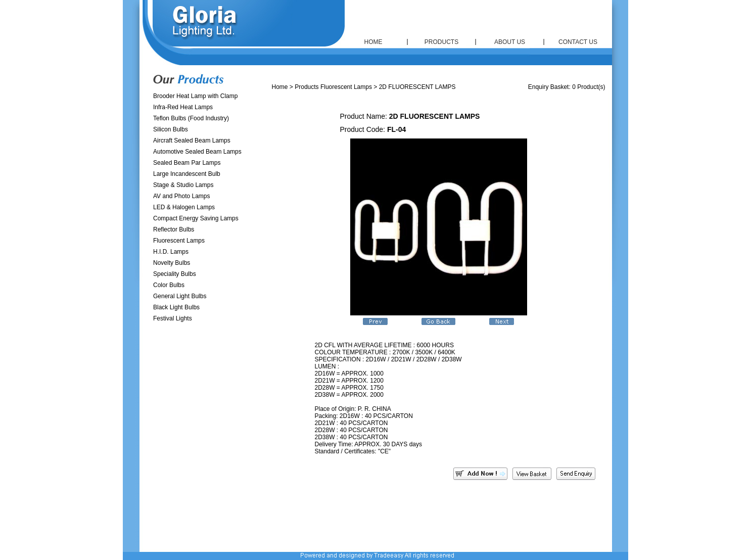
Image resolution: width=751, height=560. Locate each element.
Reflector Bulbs (174, 229)
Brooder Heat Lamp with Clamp (195, 96)
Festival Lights (173, 318)
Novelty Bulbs (172, 263)
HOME (373, 42)
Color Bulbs (169, 285)
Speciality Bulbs (175, 274)
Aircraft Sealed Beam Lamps (192, 141)
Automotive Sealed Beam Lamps (197, 152)
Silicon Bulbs (171, 129)
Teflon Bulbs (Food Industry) (191, 118)
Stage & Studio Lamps (183, 185)
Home (280, 87)
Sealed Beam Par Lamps (187, 163)
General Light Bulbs (180, 296)
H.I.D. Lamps (171, 252)
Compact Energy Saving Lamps (196, 218)
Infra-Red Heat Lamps (183, 107)
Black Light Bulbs (176, 307)
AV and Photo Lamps (182, 196)
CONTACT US (578, 42)
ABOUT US (510, 42)
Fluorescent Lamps (179, 241)
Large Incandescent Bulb (187, 174)
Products (307, 87)
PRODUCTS (441, 42)
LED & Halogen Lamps (184, 207)
